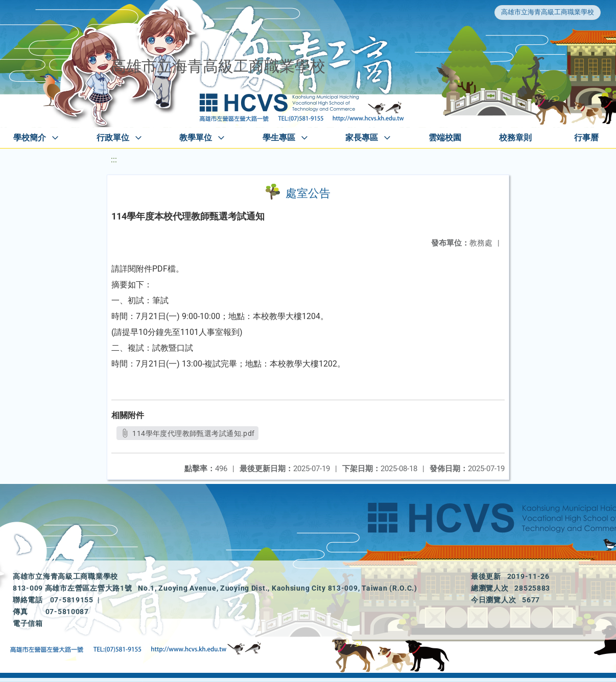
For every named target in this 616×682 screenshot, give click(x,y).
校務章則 (515, 138)
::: (114, 160)
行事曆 (586, 138)
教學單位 (196, 138)
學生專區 (279, 138)
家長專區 (362, 138)
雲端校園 (445, 138)
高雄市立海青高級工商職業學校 (548, 12)
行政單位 (113, 138)
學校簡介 (30, 138)
